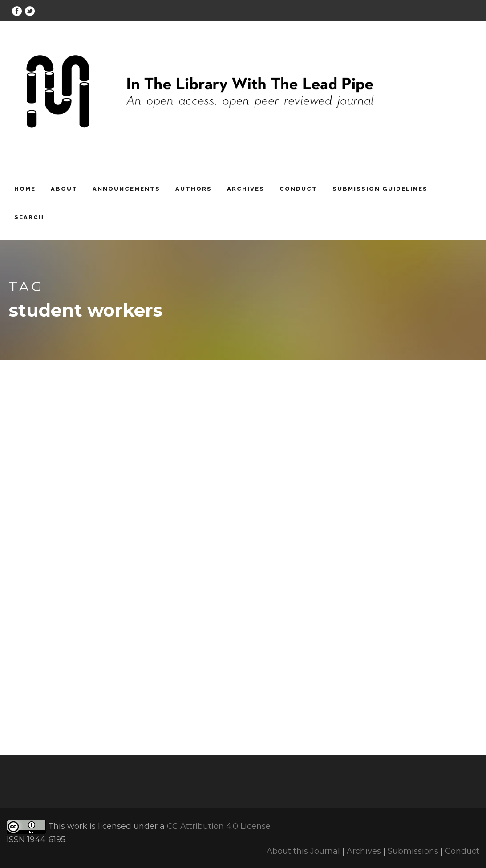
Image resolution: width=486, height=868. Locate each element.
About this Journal (303, 851)
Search (29, 217)
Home (25, 189)
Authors (194, 189)
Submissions (413, 851)
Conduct (298, 189)
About (64, 189)
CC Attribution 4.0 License (219, 826)
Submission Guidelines (380, 189)
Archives (246, 189)
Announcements (126, 189)
